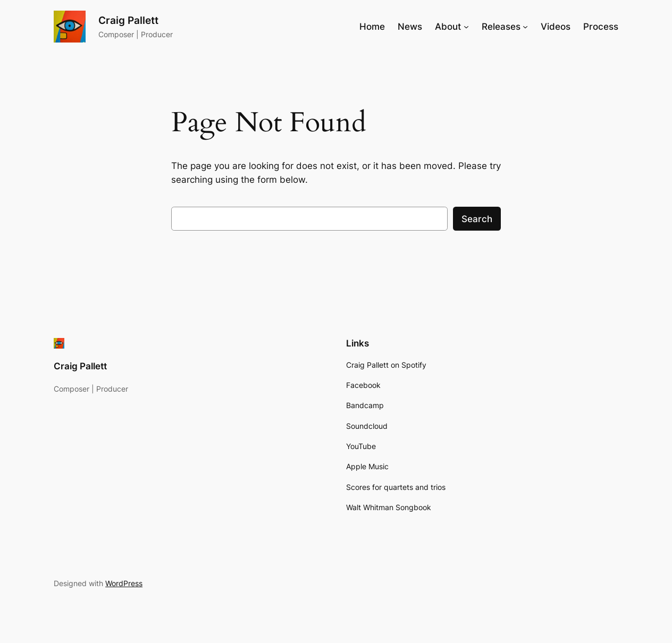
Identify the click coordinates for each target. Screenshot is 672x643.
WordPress (124, 583)
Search (477, 219)
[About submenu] (466, 27)
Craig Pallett (128, 20)
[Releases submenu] (525, 27)
